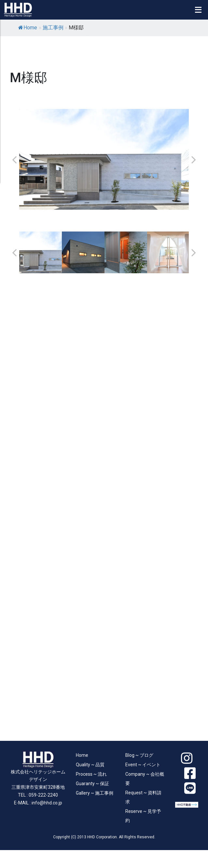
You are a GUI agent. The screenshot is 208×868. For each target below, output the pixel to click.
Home (28, 28)
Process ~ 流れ (91, 774)
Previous (14, 159)
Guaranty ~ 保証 (92, 784)
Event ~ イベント (143, 765)
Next (194, 159)
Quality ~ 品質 (90, 765)
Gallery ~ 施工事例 (95, 793)
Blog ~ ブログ (139, 755)
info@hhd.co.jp (47, 803)
